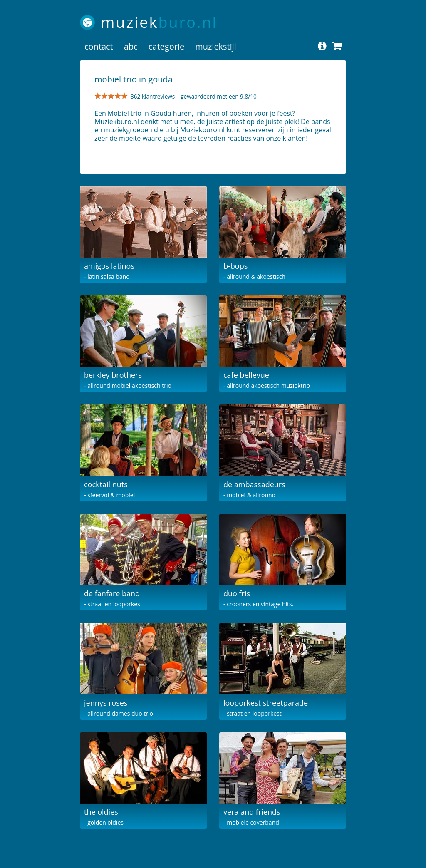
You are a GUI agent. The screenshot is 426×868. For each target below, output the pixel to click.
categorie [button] (166, 46)
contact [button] (99, 46)
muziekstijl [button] (216, 46)
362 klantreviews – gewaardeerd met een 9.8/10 (194, 96)
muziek (159, 22)
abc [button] (131, 46)
